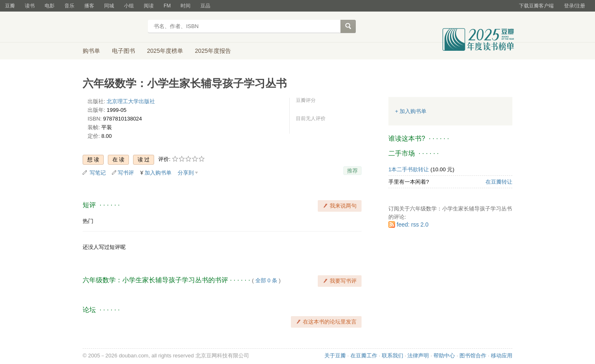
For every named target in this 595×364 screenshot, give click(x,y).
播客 (89, 6)
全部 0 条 (266, 280)
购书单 (91, 51)
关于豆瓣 (335, 356)
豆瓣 (10, 6)
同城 (109, 6)
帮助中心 (444, 356)
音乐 (69, 6)
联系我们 (393, 356)
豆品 (205, 6)
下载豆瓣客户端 (536, 6)
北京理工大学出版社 (131, 101)
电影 (50, 6)
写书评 (126, 173)
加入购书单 (158, 173)
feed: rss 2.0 (413, 225)
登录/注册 (575, 6)
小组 (129, 6)
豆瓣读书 (113, 27)
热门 (88, 221)
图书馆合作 (473, 356)
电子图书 (124, 51)
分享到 (186, 173)
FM (167, 6)
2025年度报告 (213, 51)
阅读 (149, 6)
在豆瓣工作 (364, 356)
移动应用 (502, 356)
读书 (30, 6)
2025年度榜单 (165, 51)
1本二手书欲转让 (409, 169)
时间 (186, 6)
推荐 (352, 171)
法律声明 (418, 356)
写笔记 (98, 173)
